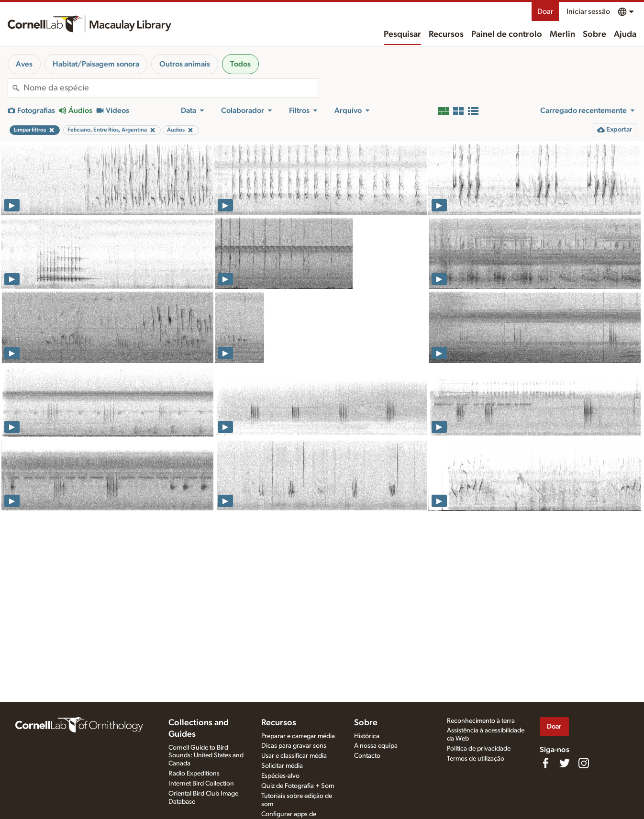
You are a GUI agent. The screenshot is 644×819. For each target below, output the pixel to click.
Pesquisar (402, 34)
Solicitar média (282, 766)
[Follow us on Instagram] (584, 763)
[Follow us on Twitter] (565, 763)
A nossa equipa (376, 746)
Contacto (367, 756)
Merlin (562, 34)
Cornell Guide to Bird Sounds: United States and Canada (206, 756)
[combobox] (171, 88)
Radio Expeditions (194, 774)
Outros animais (185, 64)
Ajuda (625, 34)
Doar (545, 11)
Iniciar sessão (588, 11)
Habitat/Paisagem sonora (96, 64)
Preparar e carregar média (298, 736)
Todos (240, 64)
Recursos (446, 34)
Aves (24, 64)
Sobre (594, 34)
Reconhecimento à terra (481, 721)
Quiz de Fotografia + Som (298, 786)
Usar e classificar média (294, 756)
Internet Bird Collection (201, 784)
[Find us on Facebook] (545, 763)
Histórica (367, 736)
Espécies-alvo (280, 776)
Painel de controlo (507, 34)
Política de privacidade (479, 749)
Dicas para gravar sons (294, 746)
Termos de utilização (476, 759)
